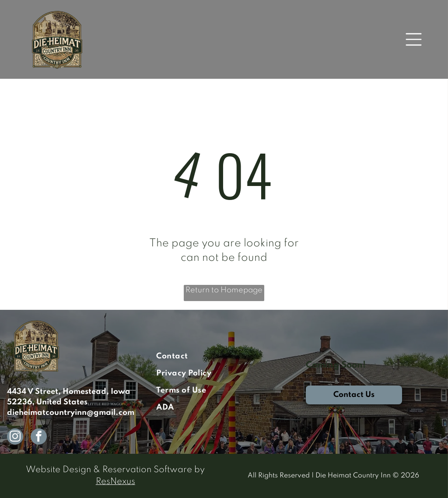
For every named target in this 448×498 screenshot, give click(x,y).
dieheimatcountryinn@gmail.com (71, 413)
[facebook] (39, 438)
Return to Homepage (224, 290)
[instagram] (15, 438)
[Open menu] (414, 39)
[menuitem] (224, 356)
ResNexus (115, 482)
